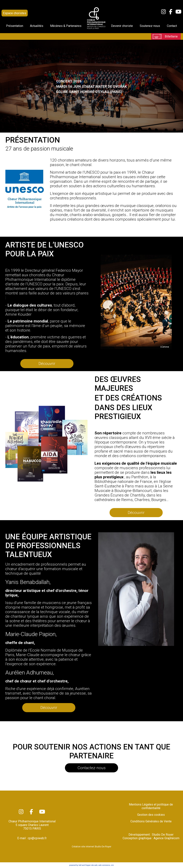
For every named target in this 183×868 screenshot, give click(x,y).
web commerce (104, 865)
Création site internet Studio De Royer (91, 847)
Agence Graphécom (166, 838)
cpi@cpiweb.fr (37, 838)
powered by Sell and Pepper (80, 865)
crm (112, 865)
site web (94, 865)
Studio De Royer (163, 835)
